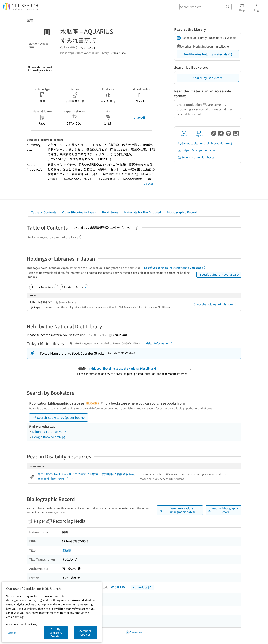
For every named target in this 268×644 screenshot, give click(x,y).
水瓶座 (66, 550)
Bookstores (110, 212)
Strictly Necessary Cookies (56, 633)
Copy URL (199, 133)
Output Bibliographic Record (197, 150)
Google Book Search (49, 437)
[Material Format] (74, 287)
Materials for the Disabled (143, 212)
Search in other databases (196, 157)
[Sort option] (44, 287)
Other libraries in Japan (79, 212)
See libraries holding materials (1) (208, 54)
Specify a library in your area (220, 275)
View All (139, 117)
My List (184, 133)
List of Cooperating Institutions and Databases (176, 268)
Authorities (142, 587)
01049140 (118, 587)
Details (12, 633)
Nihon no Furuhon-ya (50, 431)
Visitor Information (160, 343)
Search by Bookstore (208, 78)
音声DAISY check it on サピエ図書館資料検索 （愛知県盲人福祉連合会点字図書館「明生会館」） (86, 476)
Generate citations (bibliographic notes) (205, 143)
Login (258, 7)
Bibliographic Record (182, 212)
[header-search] (205, 7)
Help (242, 7)
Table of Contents (44, 212)
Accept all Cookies (86, 633)
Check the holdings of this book (216, 304)
